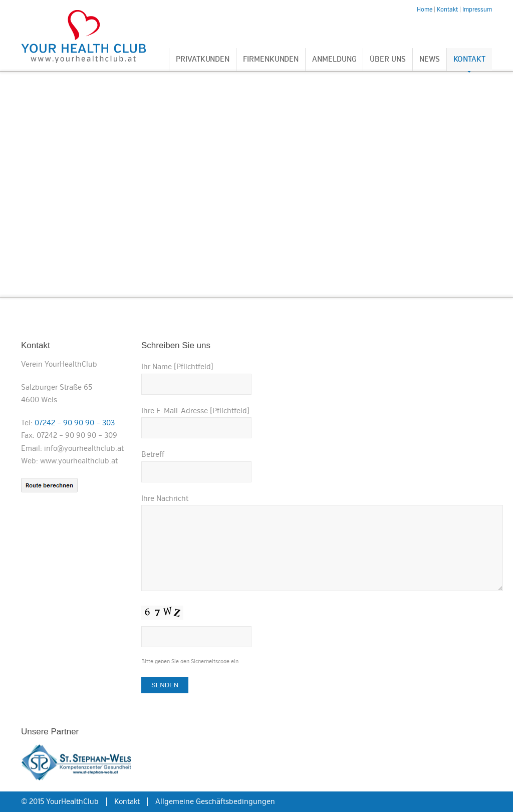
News (430, 59)
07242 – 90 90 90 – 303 (75, 423)
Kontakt (469, 59)
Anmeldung (334, 59)
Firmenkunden (271, 59)
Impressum (477, 10)
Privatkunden (203, 59)
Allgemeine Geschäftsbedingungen (215, 802)
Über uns (388, 59)
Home (425, 10)
